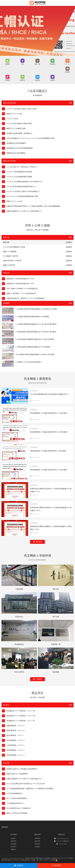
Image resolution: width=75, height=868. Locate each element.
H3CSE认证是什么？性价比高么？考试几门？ (22, 167)
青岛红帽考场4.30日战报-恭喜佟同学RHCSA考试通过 (49, 432)
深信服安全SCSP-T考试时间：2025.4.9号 (21, 711)
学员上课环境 (19, 672)
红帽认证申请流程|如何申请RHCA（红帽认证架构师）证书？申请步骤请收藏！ (34, 206)
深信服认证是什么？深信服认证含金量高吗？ (22, 769)
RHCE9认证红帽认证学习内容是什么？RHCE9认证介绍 (26, 784)
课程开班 (37, 835)
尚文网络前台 (19, 644)
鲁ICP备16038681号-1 (43, 860)
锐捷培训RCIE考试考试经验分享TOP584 (20, 284)
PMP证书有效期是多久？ (15, 794)
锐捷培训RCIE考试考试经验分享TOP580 (20, 279)
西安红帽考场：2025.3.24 (15, 731)
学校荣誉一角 (56, 644)
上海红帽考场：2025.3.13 (15, 745)
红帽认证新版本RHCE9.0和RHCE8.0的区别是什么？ (24, 211)
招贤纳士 (14, 850)
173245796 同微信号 (63, 841)
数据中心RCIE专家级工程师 (16, 128)
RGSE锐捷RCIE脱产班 (11, 256)
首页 (22, 64)
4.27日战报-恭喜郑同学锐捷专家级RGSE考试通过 (32, 317)
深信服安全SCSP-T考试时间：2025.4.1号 (20, 721)
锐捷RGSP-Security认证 (14, 114)
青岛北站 (56, 589)
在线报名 (69, 247)
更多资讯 (37, 542)
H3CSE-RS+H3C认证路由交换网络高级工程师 (22, 196)
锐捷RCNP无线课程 (10, 252)
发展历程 (14, 841)
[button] (37, 54)
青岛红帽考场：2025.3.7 (15, 735)
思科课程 (67, 72)
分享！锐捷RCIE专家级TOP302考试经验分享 (22, 289)
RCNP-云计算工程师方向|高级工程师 (19, 124)
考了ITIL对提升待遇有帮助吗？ (17, 798)
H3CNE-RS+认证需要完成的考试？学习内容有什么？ (25, 182)
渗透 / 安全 (38, 64)
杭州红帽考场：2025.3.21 (15, 750)
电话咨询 (56, 865)
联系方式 (61, 835)
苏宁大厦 (56, 617)
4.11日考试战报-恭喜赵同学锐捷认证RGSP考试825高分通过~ (36, 332)
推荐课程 (37, 838)
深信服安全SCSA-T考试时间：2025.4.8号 (21, 716)
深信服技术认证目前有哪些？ (17, 143)
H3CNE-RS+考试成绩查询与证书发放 (19, 172)
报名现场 (56, 672)
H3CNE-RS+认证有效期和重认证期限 (19, 177)
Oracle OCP (67, 64)
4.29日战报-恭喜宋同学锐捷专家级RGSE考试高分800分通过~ (37, 309)
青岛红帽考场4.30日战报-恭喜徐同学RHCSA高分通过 (49, 413)
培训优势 (14, 844)
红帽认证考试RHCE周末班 (12, 261)
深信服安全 (52, 64)
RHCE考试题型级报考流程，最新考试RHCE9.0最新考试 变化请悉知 (30, 789)
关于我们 (14, 835)
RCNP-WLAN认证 (12, 119)
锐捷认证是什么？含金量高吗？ (17, 774)
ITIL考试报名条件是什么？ (16, 803)
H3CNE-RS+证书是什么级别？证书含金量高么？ (23, 191)
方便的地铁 (19, 589)
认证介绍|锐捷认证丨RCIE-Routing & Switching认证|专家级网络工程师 (30, 138)
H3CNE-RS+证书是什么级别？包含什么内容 (22, 109)
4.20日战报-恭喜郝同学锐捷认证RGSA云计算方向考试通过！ (36, 324)
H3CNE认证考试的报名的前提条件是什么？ (22, 187)
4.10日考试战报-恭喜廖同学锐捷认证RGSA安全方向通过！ (35, 339)
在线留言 (52, 80)
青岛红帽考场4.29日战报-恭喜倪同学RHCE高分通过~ (49, 451)
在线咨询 (19, 865)
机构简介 (14, 838)
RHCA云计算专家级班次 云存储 (14, 247)
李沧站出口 (19, 617)
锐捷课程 (7, 64)
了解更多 (37, 679)
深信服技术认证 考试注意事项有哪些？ (20, 148)
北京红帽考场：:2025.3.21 (15, 740)
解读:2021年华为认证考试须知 (17, 813)
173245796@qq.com (63, 839)
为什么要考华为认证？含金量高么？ (19, 808)
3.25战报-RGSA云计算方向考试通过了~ (29, 362)
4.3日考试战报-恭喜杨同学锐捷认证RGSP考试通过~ (33, 347)
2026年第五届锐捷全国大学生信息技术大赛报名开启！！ (50, 394)
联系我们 (14, 847)
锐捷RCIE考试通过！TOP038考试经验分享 (21, 293)
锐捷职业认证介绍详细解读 (16, 153)
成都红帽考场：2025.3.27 (15, 726)
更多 (70, 103)
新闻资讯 (37, 80)
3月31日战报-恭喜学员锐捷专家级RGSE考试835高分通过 (35, 355)
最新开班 (22, 80)
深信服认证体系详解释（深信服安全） (20, 133)
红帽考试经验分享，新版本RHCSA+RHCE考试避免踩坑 (26, 298)
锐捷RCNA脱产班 (9, 265)
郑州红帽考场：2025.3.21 (15, 755)
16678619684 (63, 844)
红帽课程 (7, 80)
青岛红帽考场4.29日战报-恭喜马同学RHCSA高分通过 (49, 470)
